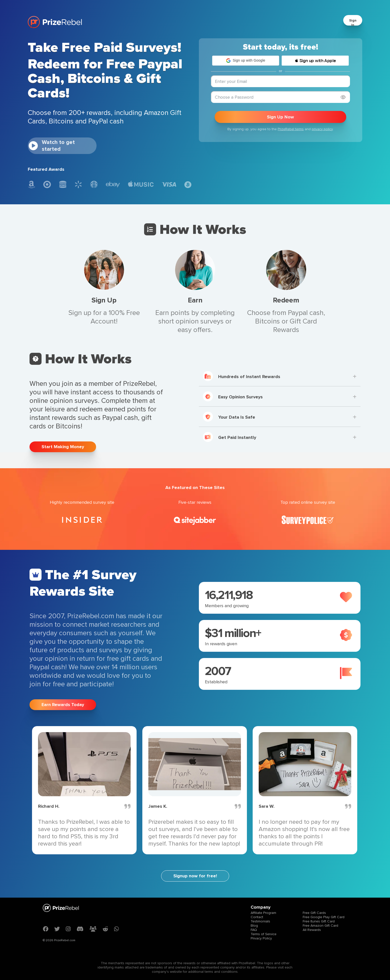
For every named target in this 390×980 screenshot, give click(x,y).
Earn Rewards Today (63, 705)
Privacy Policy (261, 938)
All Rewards (312, 930)
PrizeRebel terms (291, 129)
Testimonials (260, 921)
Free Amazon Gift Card (320, 926)
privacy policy (322, 129)
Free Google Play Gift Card (324, 917)
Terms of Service (264, 934)
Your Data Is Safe (229, 417)
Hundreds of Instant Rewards (242, 376)
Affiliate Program (263, 913)
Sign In (353, 23)
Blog (254, 926)
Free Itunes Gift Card (319, 921)
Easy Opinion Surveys (233, 396)
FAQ (254, 930)
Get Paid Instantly (230, 437)
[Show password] (343, 97)
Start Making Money (63, 447)
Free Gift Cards (314, 913)
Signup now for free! (195, 876)
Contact (257, 917)
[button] (246, 61)
